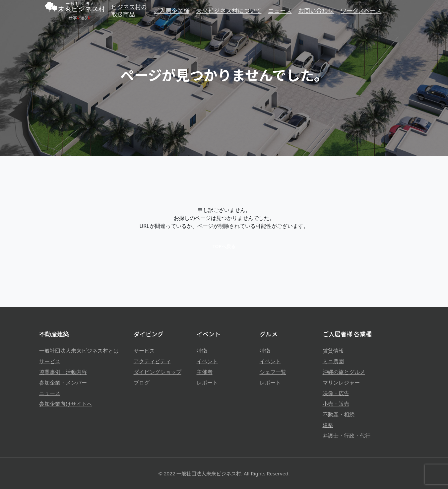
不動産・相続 (339, 414)
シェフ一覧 (273, 372)
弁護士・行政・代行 (347, 436)
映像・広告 (336, 393)
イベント (209, 334)
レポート (207, 383)
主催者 (205, 372)
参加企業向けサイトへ (66, 404)
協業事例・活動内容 (63, 372)
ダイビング (149, 334)
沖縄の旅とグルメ (344, 372)
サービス (50, 361)
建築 (328, 425)
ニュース (50, 393)
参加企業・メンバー (63, 383)
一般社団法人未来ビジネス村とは (79, 351)
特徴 (202, 351)
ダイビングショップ (158, 372)
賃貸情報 (333, 351)
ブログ (142, 383)
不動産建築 (54, 334)
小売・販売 (336, 404)
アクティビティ (152, 361)
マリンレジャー (341, 383)
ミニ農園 (333, 361)
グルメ (269, 334)
